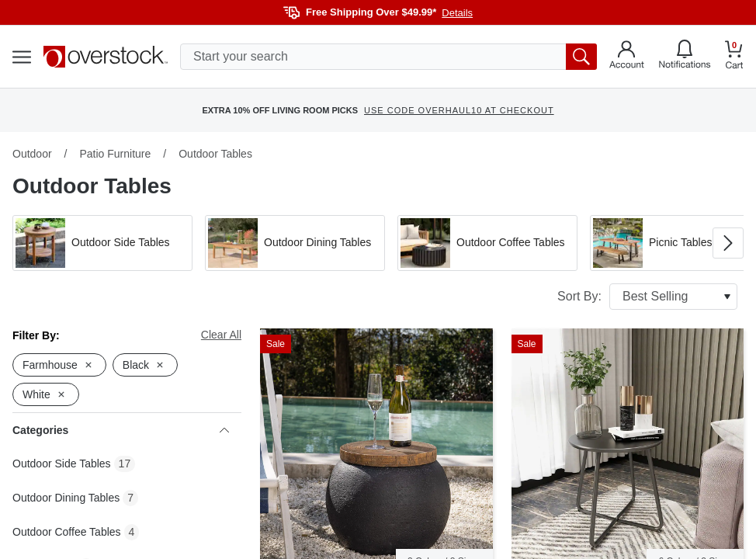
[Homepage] (106, 57)
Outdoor (32, 154)
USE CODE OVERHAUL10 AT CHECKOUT (459, 110)
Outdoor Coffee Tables (67, 532)
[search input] (388, 57)
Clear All (221, 335)
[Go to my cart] (734, 57)
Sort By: (647, 297)
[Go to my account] (627, 57)
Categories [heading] (121, 430)
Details (457, 13)
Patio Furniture (115, 154)
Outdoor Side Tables (62, 464)
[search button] (581, 57)
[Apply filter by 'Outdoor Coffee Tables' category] (487, 243)
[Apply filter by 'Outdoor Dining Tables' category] (295, 243)
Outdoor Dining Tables (66, 498)
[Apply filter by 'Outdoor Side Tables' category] (102, 243)
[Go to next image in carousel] (728, 243)
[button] (102, 243)
